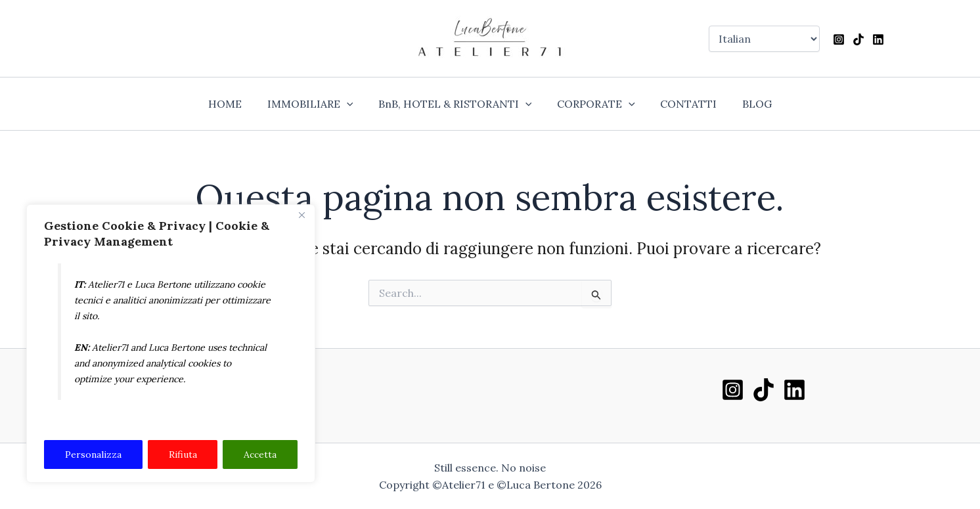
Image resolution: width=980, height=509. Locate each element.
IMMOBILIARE (317, 104)
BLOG (746, 104)
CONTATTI (682, 104)
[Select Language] (764, 39)
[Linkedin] (878, 39)
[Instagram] (839, 39)
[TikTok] (858, 39)
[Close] (301, 215)
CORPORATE (594, 104)
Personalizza (93, 454)
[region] (171, 344)
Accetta (260, 454)
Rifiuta (183, 454)
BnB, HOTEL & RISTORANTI (457, 104)
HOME (236, 104)
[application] (353, 104)
